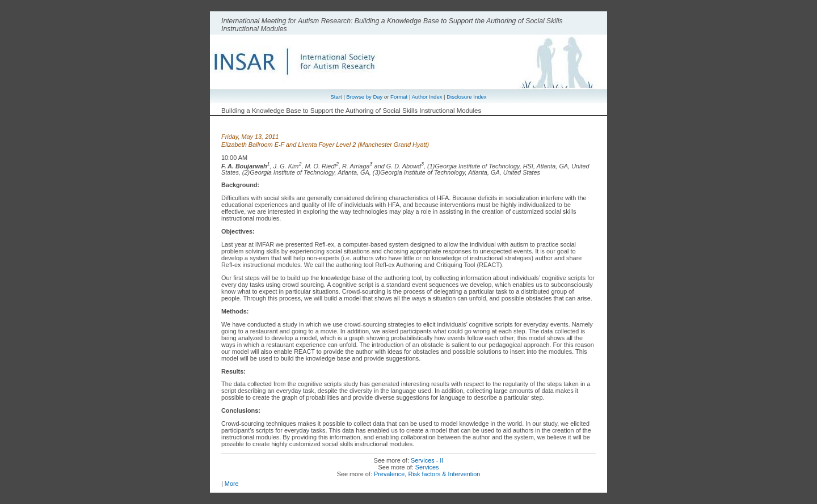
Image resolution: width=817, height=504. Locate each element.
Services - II (427, 460)
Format (399, 97)
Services (427, 467)
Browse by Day (364, 97)
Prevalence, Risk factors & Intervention (427, 474)
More (232, 484)
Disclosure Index (466, 97)
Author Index (427, 97)
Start (336, 97)
